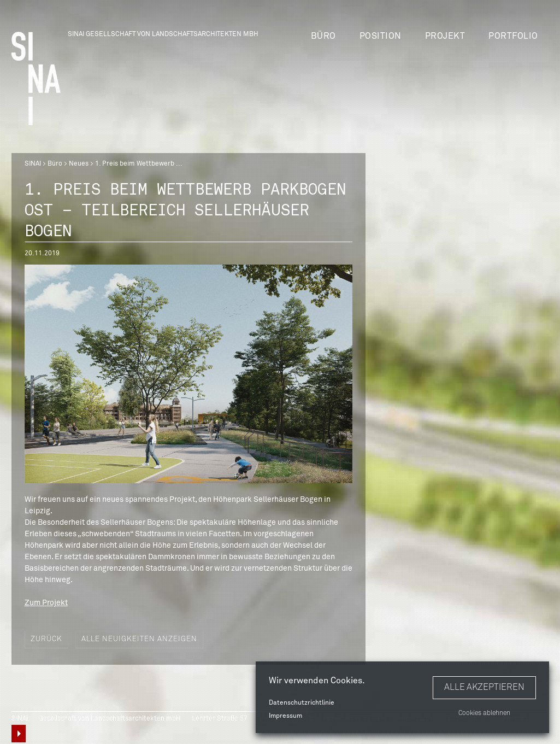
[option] (188, 374)
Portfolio (513, 36)
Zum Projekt (46, 603)
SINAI (33, 164)
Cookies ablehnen (484, 713)
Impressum (285, 716)
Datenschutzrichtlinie (302, 703)
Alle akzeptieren (484, 687)
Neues (79, 164)
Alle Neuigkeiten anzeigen (139, 639)
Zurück (46, 639)
